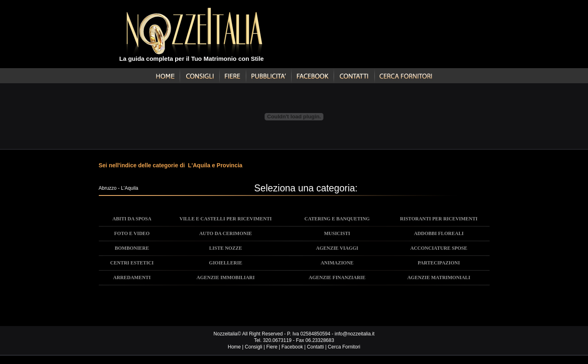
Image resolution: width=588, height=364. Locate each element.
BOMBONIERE (132, 248)
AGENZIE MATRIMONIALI (439, 277)
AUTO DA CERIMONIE (226, 233)
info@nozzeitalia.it (355, 334)
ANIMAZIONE (337, 263)
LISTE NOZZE (225, 248)
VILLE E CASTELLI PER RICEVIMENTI (225, 219)
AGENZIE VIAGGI (337, 248)
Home (234, 347)
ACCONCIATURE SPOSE (439, 248)
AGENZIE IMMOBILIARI (225, 277)
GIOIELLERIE (226, 263)
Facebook (292, 347)
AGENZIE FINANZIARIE (337, 277)
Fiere (272, 347)
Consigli (254, 347)
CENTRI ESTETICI (132, 263)
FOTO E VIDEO (132, 233)
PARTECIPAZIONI (439, 263)
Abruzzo (108, 188)
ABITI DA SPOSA (132, 219)
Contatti (315, 347)
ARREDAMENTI (132, 277)
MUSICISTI (337, 233)
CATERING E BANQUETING (337, 219)
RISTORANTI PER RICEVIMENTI (439, 219)
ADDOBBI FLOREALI (439, 233)
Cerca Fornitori (344, 347)
